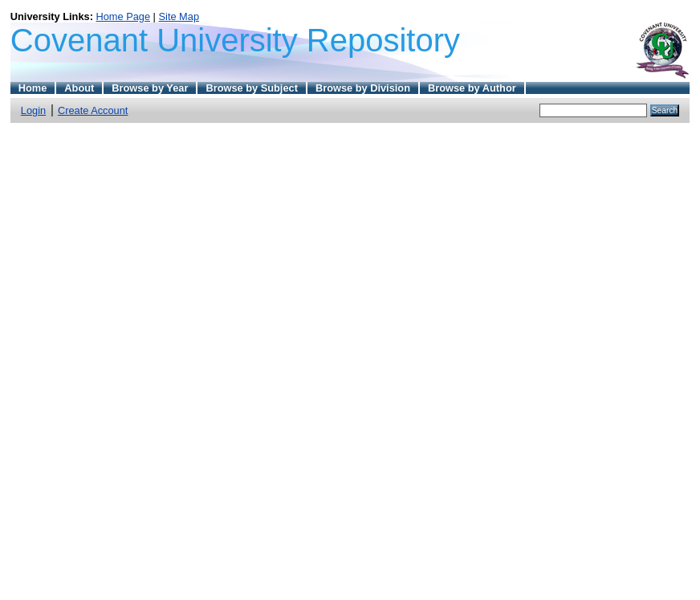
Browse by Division (363, 88)
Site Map (179, 16)
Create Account (93, 110)
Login (33, 110)
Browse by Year (150, 88)
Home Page (123, 16)
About (79, 88)
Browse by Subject (252, 88)
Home (33, 88)
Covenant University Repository (235, 40)
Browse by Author (472, 88)
